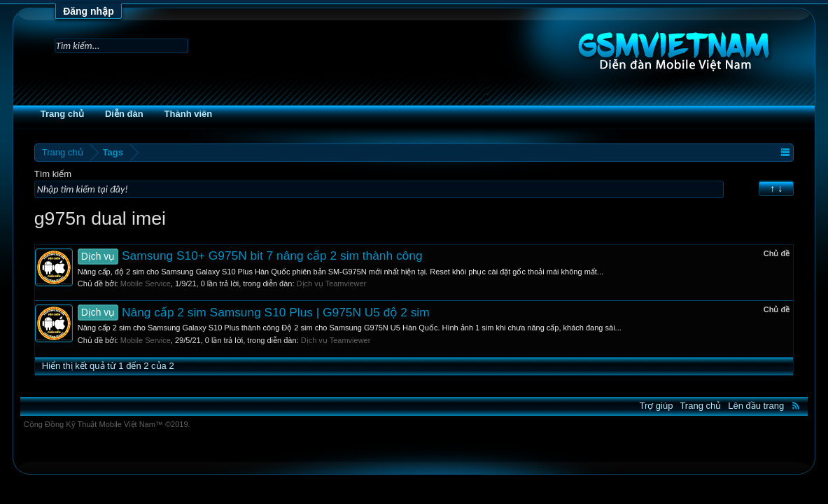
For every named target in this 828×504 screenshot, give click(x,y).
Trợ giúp (627, 406)
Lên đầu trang (727, 406)
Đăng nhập (89, 11)
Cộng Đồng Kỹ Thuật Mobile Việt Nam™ (136, 424)
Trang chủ (91, 114)
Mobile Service (174, 283)
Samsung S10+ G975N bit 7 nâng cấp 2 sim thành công (279, 255)
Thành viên (217, 114)
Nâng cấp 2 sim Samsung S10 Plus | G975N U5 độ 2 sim (282, 312)
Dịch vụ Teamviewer (360, 283)
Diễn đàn (153, 114)
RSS (767, 405)
